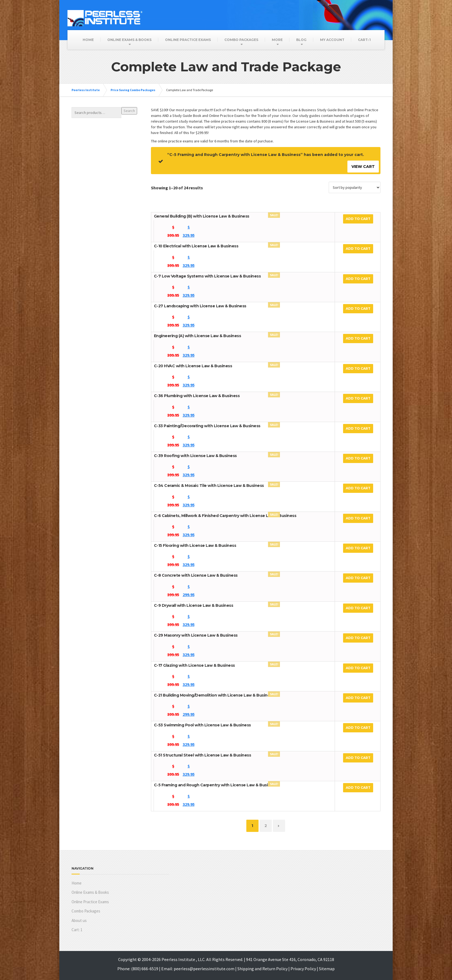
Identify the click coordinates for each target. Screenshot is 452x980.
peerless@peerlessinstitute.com (204, 969)
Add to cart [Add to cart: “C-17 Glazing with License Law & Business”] (358, 668)
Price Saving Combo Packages (133, 90)
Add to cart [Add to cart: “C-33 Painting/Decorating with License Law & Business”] (358, 428)
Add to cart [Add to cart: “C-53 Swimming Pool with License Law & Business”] (358, 728)
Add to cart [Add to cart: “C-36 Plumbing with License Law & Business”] (358, 398)
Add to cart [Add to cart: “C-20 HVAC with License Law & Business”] (358, 368)
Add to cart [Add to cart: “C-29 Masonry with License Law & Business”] (358, 638)
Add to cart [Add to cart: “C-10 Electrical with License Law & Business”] (358, 249)
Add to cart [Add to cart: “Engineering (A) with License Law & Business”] (358, 338)
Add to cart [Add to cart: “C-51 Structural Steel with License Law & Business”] (358, 758)
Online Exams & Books (129, 40)
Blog (301, 40)
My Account (332, 40)
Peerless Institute (86, 90)
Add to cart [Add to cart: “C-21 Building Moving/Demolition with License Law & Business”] (358, 698)
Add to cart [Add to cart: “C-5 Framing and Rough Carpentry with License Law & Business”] (358, 788)
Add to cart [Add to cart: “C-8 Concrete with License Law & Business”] (358, 578)
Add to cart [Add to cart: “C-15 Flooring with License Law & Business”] (358, 548)
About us (79, 920)
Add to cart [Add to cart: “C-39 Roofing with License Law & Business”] (358, 458)
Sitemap (327, 969)
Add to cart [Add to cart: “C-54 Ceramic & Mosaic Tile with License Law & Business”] (358, 488)
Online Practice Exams (188, 40)
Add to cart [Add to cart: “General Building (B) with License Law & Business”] (358, 219)
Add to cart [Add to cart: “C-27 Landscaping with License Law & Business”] (358, 309)
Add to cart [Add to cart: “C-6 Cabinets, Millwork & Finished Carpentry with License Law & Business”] (358, 518)
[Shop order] (355, 187)
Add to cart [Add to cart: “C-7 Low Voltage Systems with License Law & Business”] (358, 279)
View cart (363, 167)
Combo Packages (241, 40)
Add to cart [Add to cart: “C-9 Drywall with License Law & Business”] (358, 608)
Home (88, 40)
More (277, 40)
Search (129, 111)
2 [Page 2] (266, 826)
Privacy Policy (303, 969)
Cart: (364, 40)
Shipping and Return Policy (262, 969)
